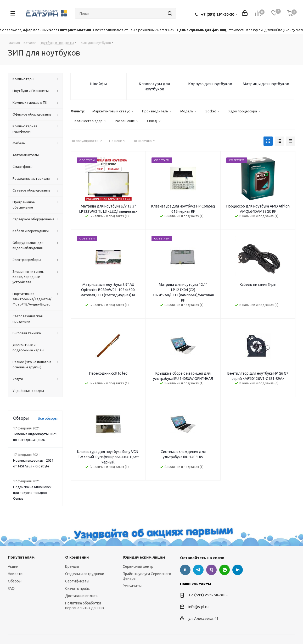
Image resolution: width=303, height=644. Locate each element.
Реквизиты (132, 586)
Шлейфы (98, 84)
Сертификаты (77, 581)
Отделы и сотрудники (85, 574)
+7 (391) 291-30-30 (218, 14)
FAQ (11, 588)
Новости (15, 574)
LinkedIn (238, 570)
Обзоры (15, 581)
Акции (13, 566)
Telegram (198, 570)
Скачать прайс (77, 588)
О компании (77, 557)
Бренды (72, 566)
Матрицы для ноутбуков (266, 84)
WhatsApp (225, 570)
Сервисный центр (138, 566)
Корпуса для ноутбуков (210, 84)
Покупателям (21, 557)
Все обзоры (48, 418)
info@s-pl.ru (198, 607)
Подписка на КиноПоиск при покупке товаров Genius (32, 493)
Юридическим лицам (144, 557)
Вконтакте (185, 570)
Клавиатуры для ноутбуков (154, 86)
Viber (211, 570)
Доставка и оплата (81, 596)
